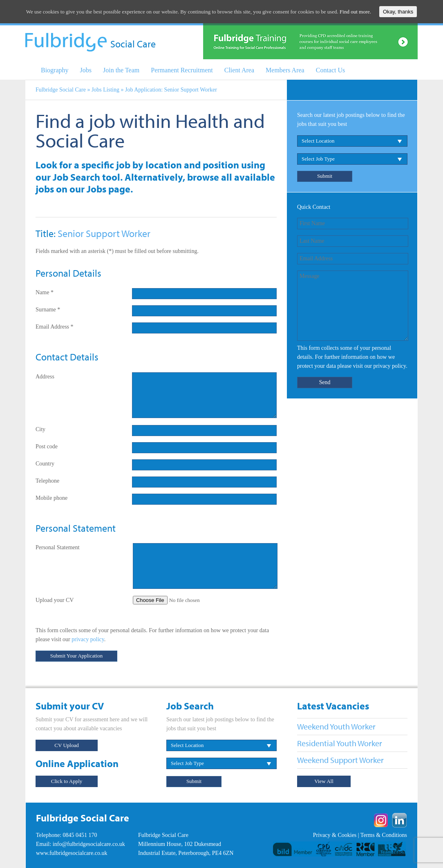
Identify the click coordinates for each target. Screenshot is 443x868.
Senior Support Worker (104, 233)
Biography (55, 70)
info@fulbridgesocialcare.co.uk (89, 844)
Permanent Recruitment (182, 70)
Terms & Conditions (384, 835)
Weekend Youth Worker (336, 726)
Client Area (239, 70)
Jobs (86, 70)
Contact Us (331, 70)
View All (324, 781)
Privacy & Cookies (335, 835)
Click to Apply (67, 781)
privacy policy (88, 639)
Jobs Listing (105, 90)
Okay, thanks (398, 12)
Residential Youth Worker (340, 743)
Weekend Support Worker (340, 760)
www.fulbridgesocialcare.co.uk (72, 853)
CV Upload (66, 745)
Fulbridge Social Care (61, 90)
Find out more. (355, 12)
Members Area (285, 70)
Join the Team (121, 70)
